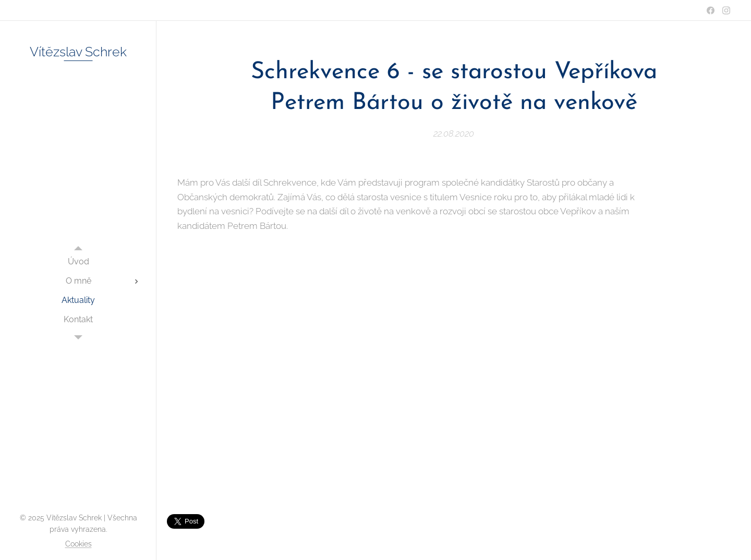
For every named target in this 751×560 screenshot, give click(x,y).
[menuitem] (78, 261)
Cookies (78, 544)
